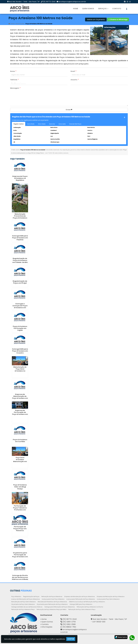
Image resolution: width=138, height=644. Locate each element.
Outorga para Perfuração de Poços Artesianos (60, 607)
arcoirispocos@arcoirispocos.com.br (72, 2)
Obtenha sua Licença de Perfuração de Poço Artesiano (87, 602)
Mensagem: (15, 88)
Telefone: (14, 80)
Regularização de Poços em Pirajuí (20, 282)
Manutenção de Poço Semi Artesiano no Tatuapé (20, 370)
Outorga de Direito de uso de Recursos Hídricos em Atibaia (20, 577)
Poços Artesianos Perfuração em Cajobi (20, 328)
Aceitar (71, 639)
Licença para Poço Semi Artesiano (108, 599)
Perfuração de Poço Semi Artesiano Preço (82, 609)
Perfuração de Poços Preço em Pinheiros (20, 529)
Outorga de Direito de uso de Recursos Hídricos (27, 607)
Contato (117, 9)
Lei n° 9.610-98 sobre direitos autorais (57, 153)
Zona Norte (31, 124)
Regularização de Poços (31, 597)
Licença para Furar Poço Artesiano (53, 599)
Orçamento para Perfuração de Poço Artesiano (52, 604)
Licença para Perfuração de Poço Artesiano (81, 599)
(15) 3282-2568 (69, 624)
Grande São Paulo (75, 124)
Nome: (13, 71)
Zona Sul (52, 124)
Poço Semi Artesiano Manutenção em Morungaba (20, 461)
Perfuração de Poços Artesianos (52, 597)
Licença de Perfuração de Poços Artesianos (26, 599)
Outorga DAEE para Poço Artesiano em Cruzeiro (20, 351)
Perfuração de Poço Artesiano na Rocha (90, 607)
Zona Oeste (42, 124)
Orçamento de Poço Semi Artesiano (23, 604)
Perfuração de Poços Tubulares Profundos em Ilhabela (20, 509)
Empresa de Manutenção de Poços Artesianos (80, 597)
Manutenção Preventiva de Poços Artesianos (52, 602)
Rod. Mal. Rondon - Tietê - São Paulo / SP (24, 2)
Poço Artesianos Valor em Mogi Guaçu (20, 487)
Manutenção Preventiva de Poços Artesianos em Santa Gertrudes (20, 218)
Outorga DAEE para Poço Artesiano (81, 604)
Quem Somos (88, 9)
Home (76, 9)
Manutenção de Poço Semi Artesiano (24, 602)
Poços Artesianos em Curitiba (20, 441)
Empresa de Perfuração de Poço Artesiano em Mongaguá (20, 413)
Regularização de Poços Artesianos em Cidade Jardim (20, 260)
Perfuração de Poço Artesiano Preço (23, 609)
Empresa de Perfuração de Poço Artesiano (111, 597)
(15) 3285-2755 (69, 622)
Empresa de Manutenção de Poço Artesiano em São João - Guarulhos (20, 398)
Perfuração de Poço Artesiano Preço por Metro (51, 609)
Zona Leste (62, 124)
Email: (73, 71)
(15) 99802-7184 (69, 627)
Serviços (103, 9)
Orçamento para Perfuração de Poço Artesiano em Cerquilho (20, 556)
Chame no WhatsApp (118, 20)
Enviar (69, 110)
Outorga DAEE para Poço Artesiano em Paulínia (20, 238)
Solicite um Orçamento (96, 20)
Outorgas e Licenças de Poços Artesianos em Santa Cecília (20, 307)
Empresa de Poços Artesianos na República (20, 178)
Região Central (19, 124)
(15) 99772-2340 (49, 2)
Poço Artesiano (16, 597)
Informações (47, 627)
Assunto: (75, 80)
